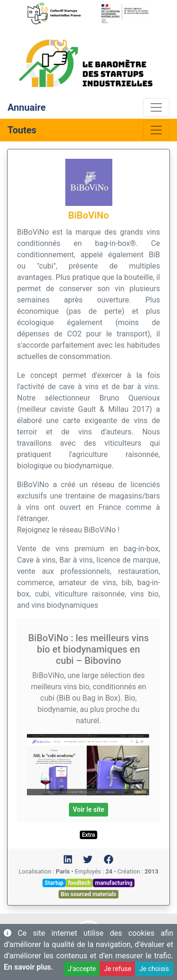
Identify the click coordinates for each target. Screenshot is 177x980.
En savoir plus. (28, 967)
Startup (54, 883)
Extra (88, 835)
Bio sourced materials (88, 894)
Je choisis (154, 969)
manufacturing (114, 883)
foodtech (79, 883)
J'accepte (82, 969)
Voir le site (88, 809)
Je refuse (118, 969)
